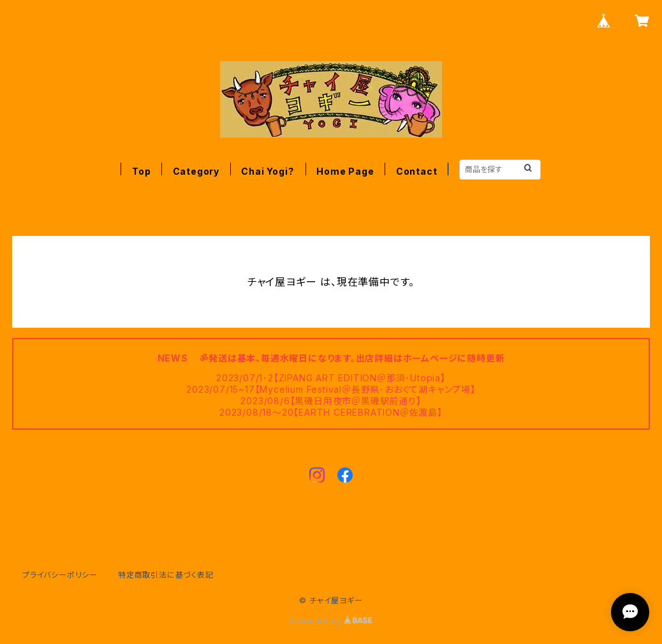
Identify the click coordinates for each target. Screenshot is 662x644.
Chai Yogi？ (268, 171)
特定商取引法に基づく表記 (166, 575)
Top (141, 171)
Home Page (345, 171)
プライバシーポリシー (60, 575)
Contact (417, 171)
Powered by (331, 621)
